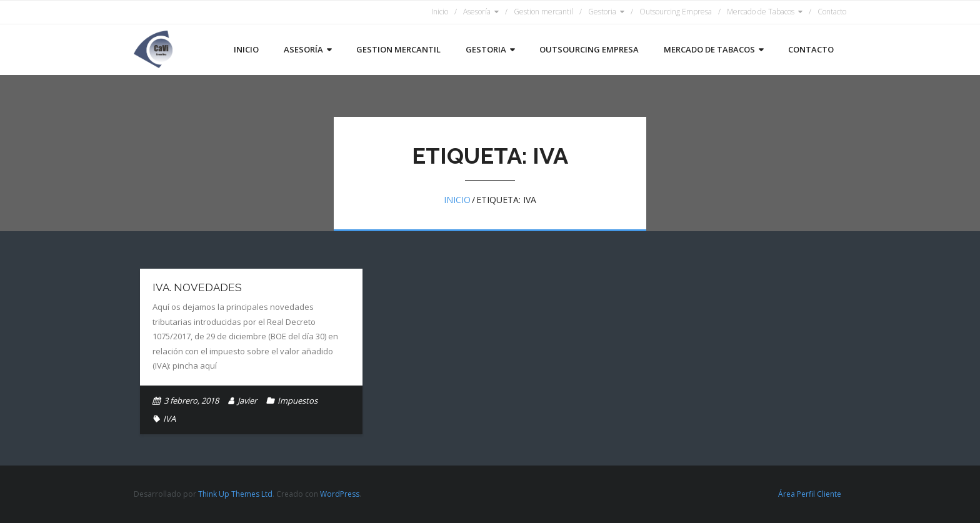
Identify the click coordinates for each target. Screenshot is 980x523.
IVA (169, 419)
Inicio (440, 12)
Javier (247, 401)
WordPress (340, 494)
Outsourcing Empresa (676, 12)
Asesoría (477, 12)
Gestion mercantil (543, 12)
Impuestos (297, 401)
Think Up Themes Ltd (235, 494)
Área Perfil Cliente (810, 494)
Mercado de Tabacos (761, 12)
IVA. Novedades (197, 287)
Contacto (832, 12)
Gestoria (602, 12)
